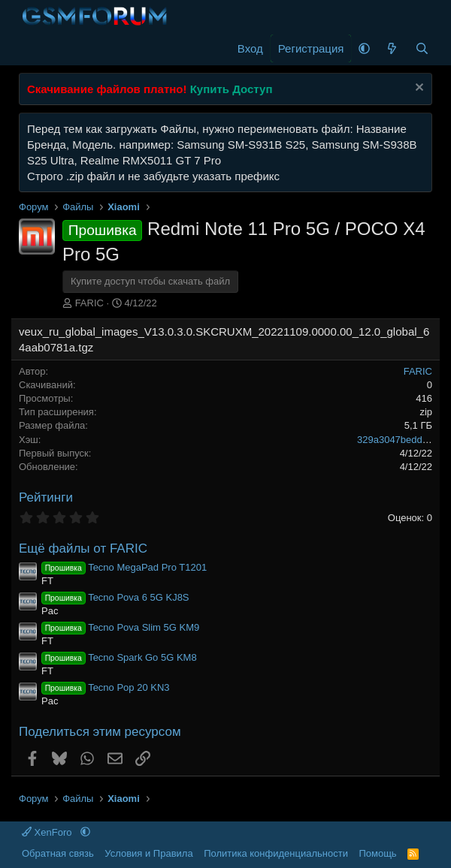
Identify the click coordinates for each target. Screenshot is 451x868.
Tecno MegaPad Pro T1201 (124, 567)
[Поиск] (422, 48)
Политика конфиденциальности (276, 853)
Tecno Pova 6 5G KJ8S (115, 597)
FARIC (89, 303)
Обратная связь (58, 853)
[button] (364, 48)
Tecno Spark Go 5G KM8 (119, 657)
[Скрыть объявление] (418, 89)
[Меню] (32, 49)
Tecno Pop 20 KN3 (106, 687)
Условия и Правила (148, 853)
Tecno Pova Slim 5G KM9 (120, 627)
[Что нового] (392, 48)
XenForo (48, 832)
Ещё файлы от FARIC (83, 549)
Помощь (377, 853)
